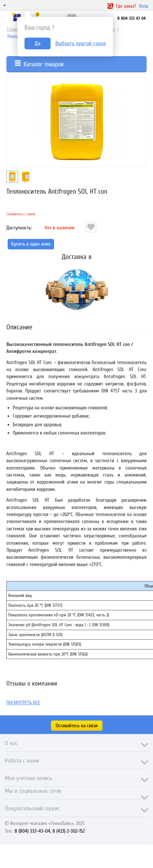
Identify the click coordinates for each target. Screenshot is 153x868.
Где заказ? (122, 6)
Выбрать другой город (81, 43)
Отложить (91, 227)
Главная (15, 29)
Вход (144, 6)
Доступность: (19, 228)
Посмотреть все (23, 703)
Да (38, 43)
